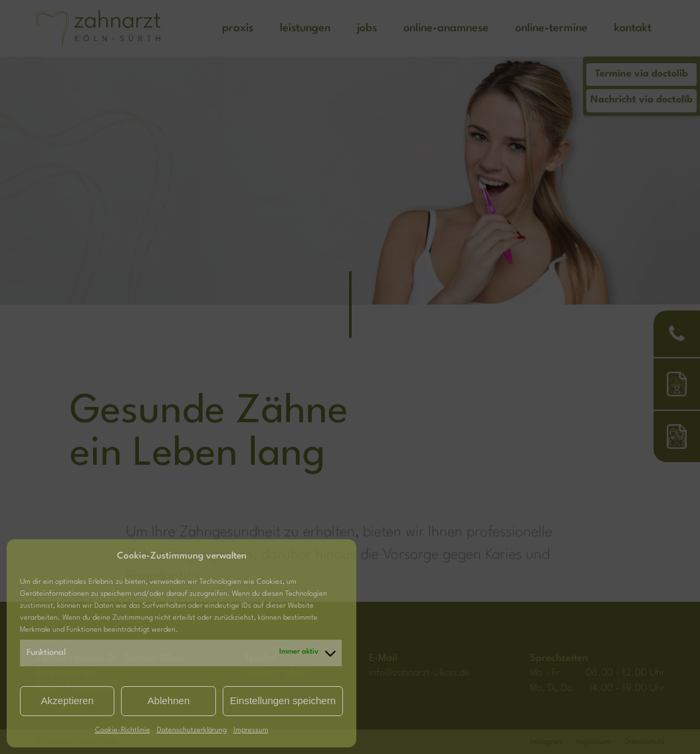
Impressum (251, 730)
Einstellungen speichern (283, 700)
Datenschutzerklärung (192, 730)
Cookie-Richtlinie (123, 730)
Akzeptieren (67, 700)
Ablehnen (169, 700)
